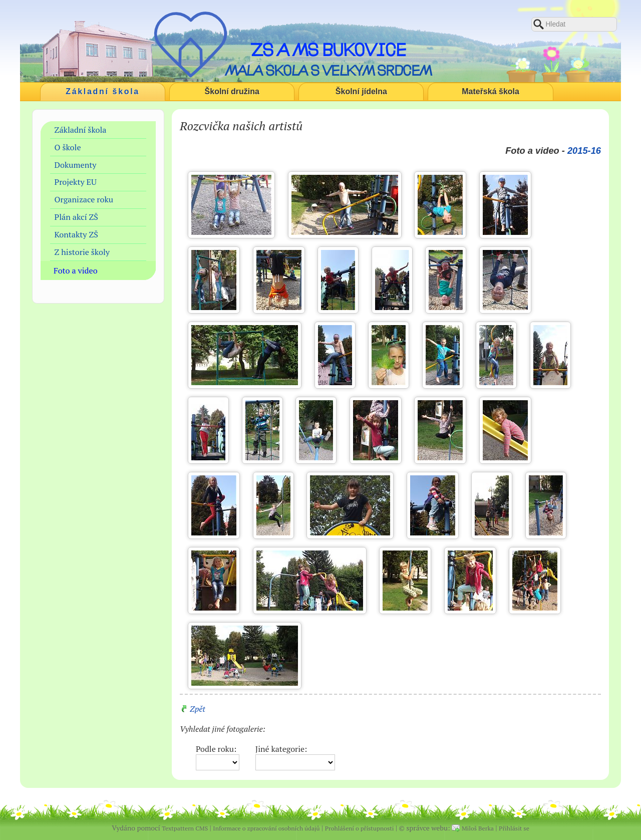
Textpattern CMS (185, 828)
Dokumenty (76, 165)
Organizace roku (84, 199)
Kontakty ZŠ (76, 234)
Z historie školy (82, 252)
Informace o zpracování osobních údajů (266, 828)
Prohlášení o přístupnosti (360, 828)
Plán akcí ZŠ (76, 217)
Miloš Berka (478, 828)
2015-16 (584, 151)
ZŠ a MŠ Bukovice (328, 50)
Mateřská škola (491, 91)
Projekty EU (76, 182)
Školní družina (232, 91)
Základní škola (103, 91)
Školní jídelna (361, 91)
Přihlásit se (514, 828)
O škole (68, 147)
